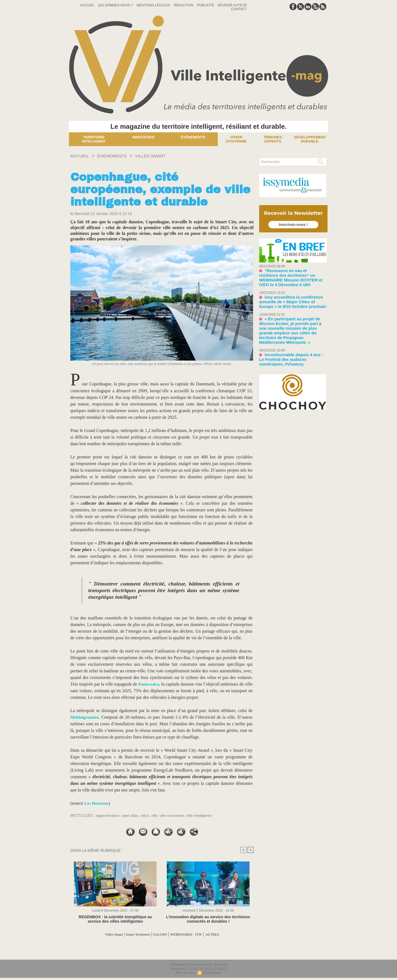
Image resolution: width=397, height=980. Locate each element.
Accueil (88, 5)
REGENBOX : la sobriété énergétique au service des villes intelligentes (116, 919)
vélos (146, 815)
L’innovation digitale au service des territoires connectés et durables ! (208, 919)
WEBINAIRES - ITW (191, 934)
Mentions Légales (154, 5)
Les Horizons (97, 803)
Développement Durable (310, 139)
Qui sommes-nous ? (116, 5)
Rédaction (184, 5)
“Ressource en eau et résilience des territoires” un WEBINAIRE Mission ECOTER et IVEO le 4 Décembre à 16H (293, 274)
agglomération (108, 815)
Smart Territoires (133, 934)
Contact (239, 9)
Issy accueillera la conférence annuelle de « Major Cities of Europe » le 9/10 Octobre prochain (292, 295)
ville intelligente (202, 815)
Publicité (206, 5)
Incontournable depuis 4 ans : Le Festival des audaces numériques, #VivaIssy (290, 343)
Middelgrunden (85, 717)
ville (156, 815)
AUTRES (222, 934)
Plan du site (185, 973)
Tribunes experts (273, 139)
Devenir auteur (232, 5)
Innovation (143, 137)
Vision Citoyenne (236, 139)
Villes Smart (160, 156)
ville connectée (175, 815)
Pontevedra (153, 684)
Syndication (212, 973)
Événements (193, 137)
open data (131, 815)
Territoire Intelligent (94, 139)
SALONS (160, 934)
